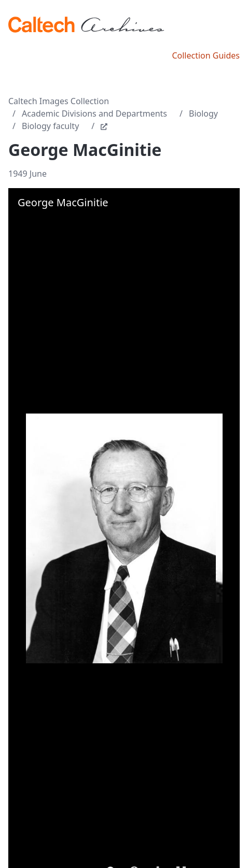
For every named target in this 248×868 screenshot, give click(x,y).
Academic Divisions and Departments (94, 113)
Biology (203, 113)
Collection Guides (206, 55)
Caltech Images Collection (59, 101)
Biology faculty (50, 126)
